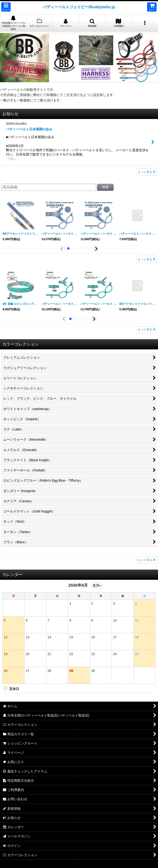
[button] (6, 7)
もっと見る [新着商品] (147, 560)
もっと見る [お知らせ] (147, 172)
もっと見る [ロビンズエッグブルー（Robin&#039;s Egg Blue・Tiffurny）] (147, 329)
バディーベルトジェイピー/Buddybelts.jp (79, 7)
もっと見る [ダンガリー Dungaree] (147, 259)
